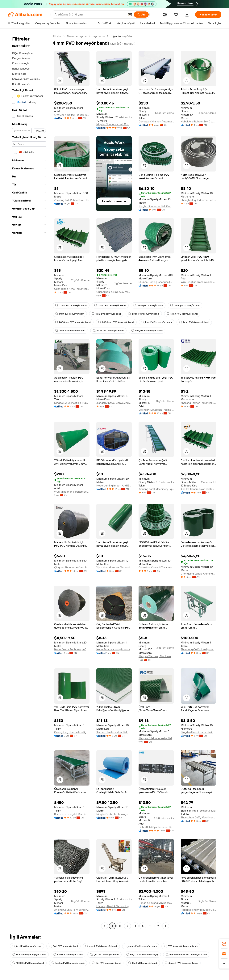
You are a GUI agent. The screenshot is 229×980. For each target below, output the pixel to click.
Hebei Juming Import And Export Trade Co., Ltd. (114, 486)
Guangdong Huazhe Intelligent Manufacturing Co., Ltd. (72, 732)
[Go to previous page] (105, 926)
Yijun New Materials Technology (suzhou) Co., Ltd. (114, 567)
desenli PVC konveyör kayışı (181, 963)
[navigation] (29, 482)
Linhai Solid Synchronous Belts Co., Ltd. (156, 827)
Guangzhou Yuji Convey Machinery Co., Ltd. (114, 292)
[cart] (177, 15)
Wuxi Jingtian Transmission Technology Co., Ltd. (198, 282)
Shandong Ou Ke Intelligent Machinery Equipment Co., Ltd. (198, 649)
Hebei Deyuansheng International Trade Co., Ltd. (114, 649)
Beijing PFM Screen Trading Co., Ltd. (156, 410)
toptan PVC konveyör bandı (68, 963)
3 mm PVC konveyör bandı (71, 305)
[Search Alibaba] (90, 15)
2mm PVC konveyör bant (194, 322)
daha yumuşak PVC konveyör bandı (186, 955)
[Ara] (141, 15)
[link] (224, 944)
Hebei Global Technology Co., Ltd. (72, 649)
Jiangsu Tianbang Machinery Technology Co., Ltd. (156, 656)
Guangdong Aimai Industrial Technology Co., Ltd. (72, 289)
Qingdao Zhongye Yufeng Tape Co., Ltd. (72, 567)
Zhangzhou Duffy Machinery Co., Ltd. (198, 817)
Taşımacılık (99, 36)
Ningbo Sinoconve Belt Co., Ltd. (114, 124)
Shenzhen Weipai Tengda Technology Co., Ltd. (72, 115)
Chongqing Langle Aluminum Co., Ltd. (198, 574)
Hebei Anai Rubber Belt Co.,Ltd (198, 121)
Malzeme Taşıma (77, 36)
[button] (130, 15)
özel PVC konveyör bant (27, 946)
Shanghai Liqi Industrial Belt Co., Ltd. (198, 200)
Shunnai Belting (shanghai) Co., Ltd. (156, 282)
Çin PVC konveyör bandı (68, 955)
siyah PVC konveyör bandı (144, 314)
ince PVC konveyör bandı (157, 322)
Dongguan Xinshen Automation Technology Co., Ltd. (156, 121)
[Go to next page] (166, 926)
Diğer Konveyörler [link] (121, 36)
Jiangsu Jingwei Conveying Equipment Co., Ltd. (114, 403)
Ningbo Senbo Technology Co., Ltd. (114, 814)
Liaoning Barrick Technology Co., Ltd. (114, 906)
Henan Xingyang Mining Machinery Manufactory (156, 903)
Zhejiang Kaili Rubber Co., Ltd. (72, 200)
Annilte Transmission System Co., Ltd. (198, 489)
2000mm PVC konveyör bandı (73, 322)
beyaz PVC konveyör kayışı (142, 955)
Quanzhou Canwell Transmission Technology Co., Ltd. (156, 567)
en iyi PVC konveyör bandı (108, 331)
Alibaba (57, 36)
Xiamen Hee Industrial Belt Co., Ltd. (114, 732)
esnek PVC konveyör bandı (101, 946)
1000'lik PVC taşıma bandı (28, 963)
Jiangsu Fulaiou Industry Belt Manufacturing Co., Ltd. (156, 738)
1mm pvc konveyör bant (70, 314)
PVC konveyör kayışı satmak (181, 946)
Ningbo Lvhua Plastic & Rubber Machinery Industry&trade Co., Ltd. (72, 403)
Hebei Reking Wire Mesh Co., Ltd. (198, 910)
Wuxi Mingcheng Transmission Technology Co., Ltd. (72, 492)
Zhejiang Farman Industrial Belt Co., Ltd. (198, 403)
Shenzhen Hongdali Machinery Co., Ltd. (72, 814)
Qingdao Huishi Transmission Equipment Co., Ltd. (198, 732)
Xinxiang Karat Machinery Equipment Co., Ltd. (156, 489)
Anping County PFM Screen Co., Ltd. (72, 910)
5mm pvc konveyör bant (148, 305)
